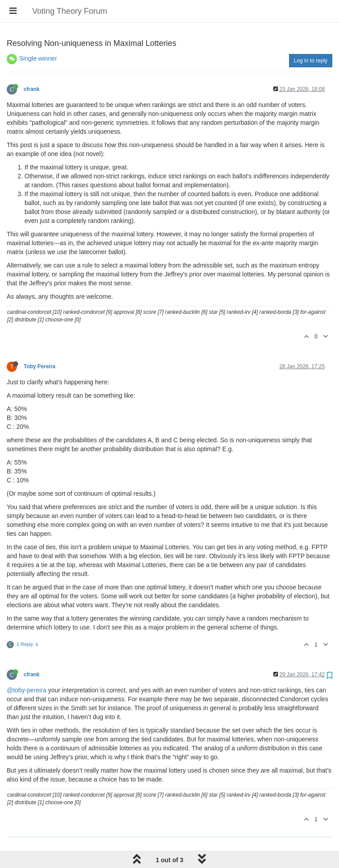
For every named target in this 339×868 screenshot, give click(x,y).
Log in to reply (311, 61)
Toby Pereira (39, 366)
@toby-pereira (27, 690)
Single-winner (38, 58)
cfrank (32, 89)
